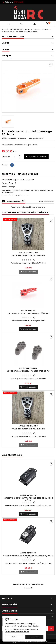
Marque (33, 138)
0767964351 (18, 2)
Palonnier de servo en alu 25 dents (28, 429)
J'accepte (35, 637)
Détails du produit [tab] (28, 174)
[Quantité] (15, 157)
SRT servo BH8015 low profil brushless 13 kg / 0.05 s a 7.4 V (28, 557)
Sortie (14, 637)
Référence (6, 138)
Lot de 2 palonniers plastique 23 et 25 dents (28, 371)
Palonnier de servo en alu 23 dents (28, 255)
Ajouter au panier (36, 157)
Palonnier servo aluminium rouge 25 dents (28, 313)
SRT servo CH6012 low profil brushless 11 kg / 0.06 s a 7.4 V (28, 499)
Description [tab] (8, 174)
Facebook (28, 588)
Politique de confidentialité (17, 632)
